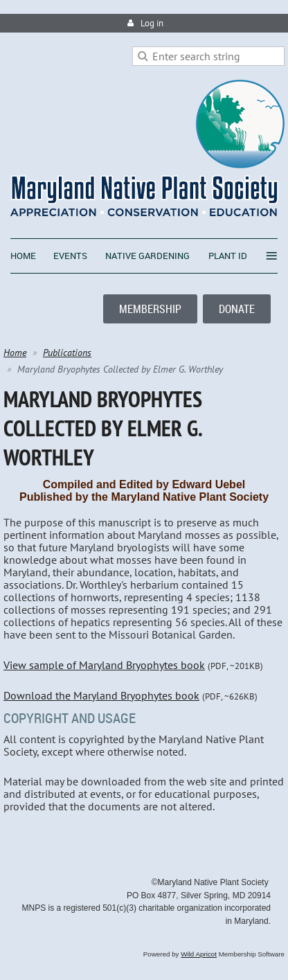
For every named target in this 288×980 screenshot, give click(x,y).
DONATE (237, 309)
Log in (152, 23)
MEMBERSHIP (150, 309)
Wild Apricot (199, 954)
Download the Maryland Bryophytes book (101, 695)
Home (15, 353)
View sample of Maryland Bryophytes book (104, 665)
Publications (67, 353)
